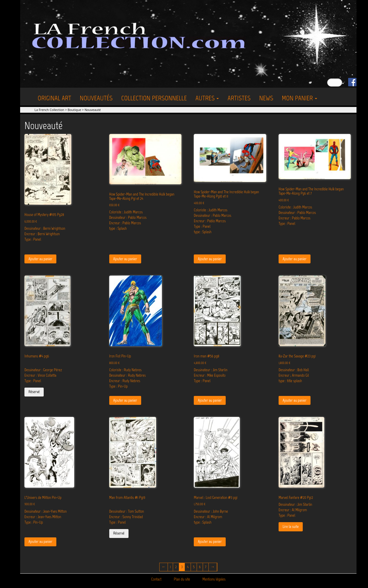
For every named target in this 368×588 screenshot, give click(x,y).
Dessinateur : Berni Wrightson (45, 228)
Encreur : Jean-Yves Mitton (43, 517)
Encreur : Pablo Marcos (125, 223)
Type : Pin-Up (118, 386)
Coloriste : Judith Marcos (126, 212)
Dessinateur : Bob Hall (294, 370)
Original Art (54, 98)
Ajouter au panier (40, 259)
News (266, 98)
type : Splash (118, 228)
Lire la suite (291, 527)
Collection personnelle (154, 98)
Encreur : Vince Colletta (40, 375)
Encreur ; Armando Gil (294, 375)
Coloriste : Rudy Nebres (125, 370)
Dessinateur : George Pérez (43, 370)
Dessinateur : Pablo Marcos (128, 218)
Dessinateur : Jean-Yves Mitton (46, 511)
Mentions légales (214, 579)
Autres (207, 98)
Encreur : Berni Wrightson (42, 234)
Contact (156, 579)
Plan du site (182, 579)
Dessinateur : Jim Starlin (211, 370)
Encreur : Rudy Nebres (125, 381)
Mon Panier (299, 98)
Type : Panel (33, 239)
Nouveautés (96, 98)
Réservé (34, 392)
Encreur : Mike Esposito (210, 375)
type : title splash (290, 381)
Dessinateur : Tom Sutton (127, 511)
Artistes (239, 98)
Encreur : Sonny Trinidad (126, 517)
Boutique (74, 110)
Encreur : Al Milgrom (208, 517)
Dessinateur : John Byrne (211, 511)
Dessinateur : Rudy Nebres (128, 375)
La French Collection (49, 110)
